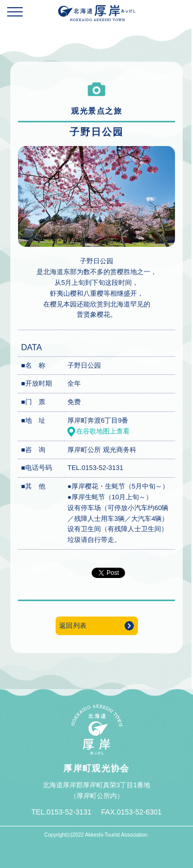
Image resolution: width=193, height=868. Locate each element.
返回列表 (73, 626)
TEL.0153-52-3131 (95, 468)
